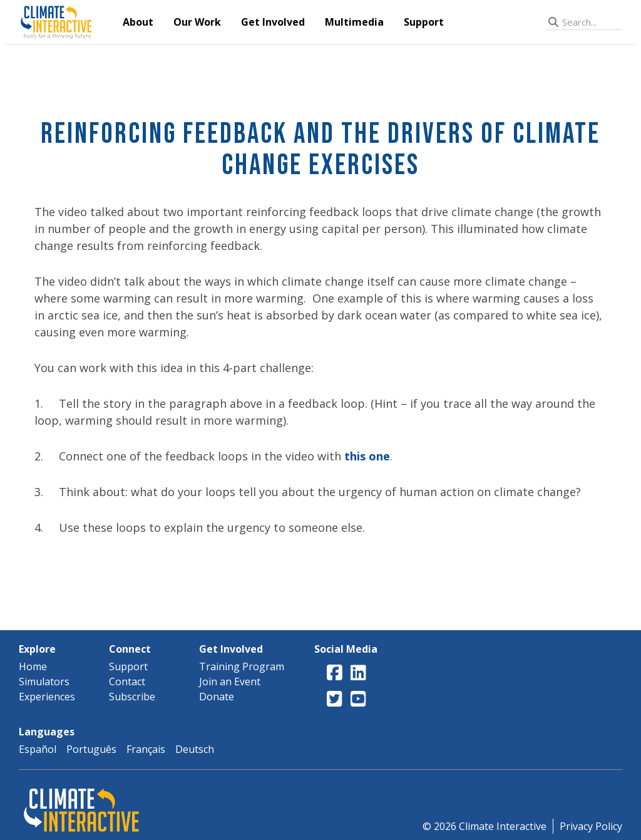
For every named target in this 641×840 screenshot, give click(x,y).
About (138, 22)
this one (367, 456)
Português (91, 749)
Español (38, 749)
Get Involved (273, 22)
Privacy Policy (591, 826)
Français (146, 749)
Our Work (197, 22)
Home (33, 666)
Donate (217, 697)
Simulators (44, 682)
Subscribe (132, 697)
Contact (127, 682)
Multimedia (354, 22)
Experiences (47, 697)
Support (424, 22)
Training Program (242, 666)
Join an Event (230, 682)
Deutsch (195, 749)
